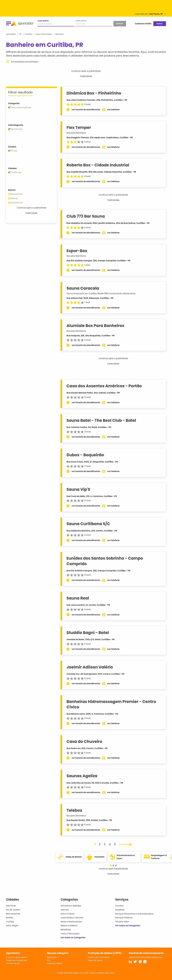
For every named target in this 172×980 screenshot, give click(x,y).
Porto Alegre (12, 926)
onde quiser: (81, 21)
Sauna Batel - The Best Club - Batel (102, 420)
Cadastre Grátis (143, 24)
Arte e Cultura (67, 914)
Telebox (75, 810)
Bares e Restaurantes (71, 922)
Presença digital (55, 963)
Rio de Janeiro (13, 910)
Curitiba (10, 922)
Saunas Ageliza (82, 776)
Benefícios (66, 930)
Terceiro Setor (122, 922)
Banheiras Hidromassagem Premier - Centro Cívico (112, 704)
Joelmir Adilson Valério (90, 667)
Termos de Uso (13, 963)
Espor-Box (77, 251)
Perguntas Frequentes (16, 960)
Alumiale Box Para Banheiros (96, 326)
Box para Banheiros (77, 133)
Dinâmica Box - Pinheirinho (94, 93)
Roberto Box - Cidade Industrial (98, 165)
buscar (120, 24)
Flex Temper (79, 128)
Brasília (10, 918)
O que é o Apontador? (16, 957)
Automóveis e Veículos (72, 918)
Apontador (11, 34)
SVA (49, 960)
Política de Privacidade (99, 957)
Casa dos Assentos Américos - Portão (105, 386)
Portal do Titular (95, 960)
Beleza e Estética (69, 926)
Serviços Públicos (124, 918)
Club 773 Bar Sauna (86, 216)
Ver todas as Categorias (73, 938)
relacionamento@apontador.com (146, 957)
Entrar (160, 24)
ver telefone (114, 110)
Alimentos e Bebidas (71, 906)
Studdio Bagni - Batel (88, 633)
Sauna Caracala (83, 288)
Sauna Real (78, 598)
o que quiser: (43, 21)
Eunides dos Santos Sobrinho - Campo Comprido (105, 561)
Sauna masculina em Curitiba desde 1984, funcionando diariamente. (102, 293)
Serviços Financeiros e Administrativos (134, 914)
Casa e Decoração (70, 934)
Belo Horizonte (13, 914)
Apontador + (53, 957)
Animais (65, 910)
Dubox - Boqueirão (86, 455)
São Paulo (11, 906)
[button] (112, 865)
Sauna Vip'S (79, 489)
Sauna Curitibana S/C (89, 524)
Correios (119, 906)
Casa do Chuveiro (85, 741)
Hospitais (120, 910)
